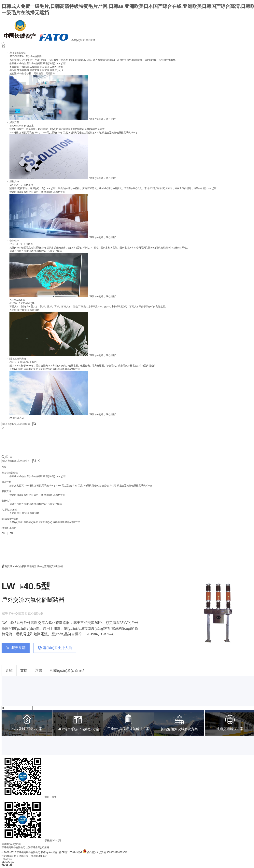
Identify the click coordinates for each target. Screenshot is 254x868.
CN (3, 533)
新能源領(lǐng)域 (93, 133)
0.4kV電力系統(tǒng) (51, 133)
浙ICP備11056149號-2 (70, 852)
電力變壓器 (23, 70)
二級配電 (34, 67)
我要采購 (19, 648)
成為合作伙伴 (17, 251)
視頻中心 (29, 192)
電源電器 (34, 70)
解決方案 (14, 122)
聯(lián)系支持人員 (57, 648)
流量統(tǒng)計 (39, 856)
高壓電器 (44, 70)
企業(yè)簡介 (16, 369)
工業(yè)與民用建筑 (73, 133)
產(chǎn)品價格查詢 (54, 192)
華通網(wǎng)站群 (11, 844)
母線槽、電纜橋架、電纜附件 (40, 74)
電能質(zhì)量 (57, 70)
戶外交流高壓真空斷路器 (50, 566)
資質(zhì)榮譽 (31, 369)
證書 (39, 670)
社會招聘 (24, 310)
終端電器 (44, 67)
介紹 (9, 670)
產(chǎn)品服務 (18, 53)
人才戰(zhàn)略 (18, 300)
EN (11, 533)
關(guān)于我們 (18, 359)
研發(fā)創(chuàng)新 (54, 63)
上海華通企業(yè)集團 (37, 847)
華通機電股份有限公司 (13, 847)
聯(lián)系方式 (73, 369)
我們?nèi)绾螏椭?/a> (36, 251)
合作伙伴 (14, 241)
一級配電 (24, 67)
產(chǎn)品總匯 (35, 63)
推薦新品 (14, 67)
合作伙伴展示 (55, 251)
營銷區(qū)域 (16, 192)
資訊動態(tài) (45, 369)
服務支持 (14, 181)
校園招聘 (35, 310)
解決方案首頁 (17, 486)
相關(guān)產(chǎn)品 (67, 671)
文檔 (24, 670)
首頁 (4, 467)
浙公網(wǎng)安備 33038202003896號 (105, 852)
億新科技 (23, 856)
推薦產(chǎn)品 (18, 63)
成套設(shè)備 (17, 74)
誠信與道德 (59, 369)
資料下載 (39, 192)
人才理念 (14, 310)
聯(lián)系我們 (9, 528)
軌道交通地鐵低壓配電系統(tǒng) (120, 133)
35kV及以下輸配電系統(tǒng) (25, 133)
